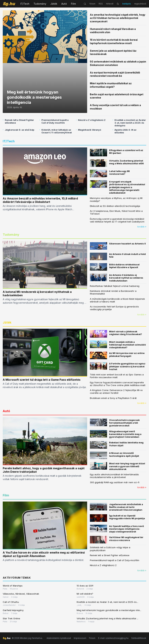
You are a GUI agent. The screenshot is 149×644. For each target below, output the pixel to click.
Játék (54, 4)
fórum (92, 4)
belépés (127, 4)
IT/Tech (25, 4)
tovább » (142, 227)
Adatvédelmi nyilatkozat (59, 638)
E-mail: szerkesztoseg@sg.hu (113, 638)
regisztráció (140, 4)
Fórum (92, 638)
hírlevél (110, 4)
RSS (101, 4)
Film (73, 4)
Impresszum (80, 638)
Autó (64, 4)
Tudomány (40, 4)
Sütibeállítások (139, 638)
